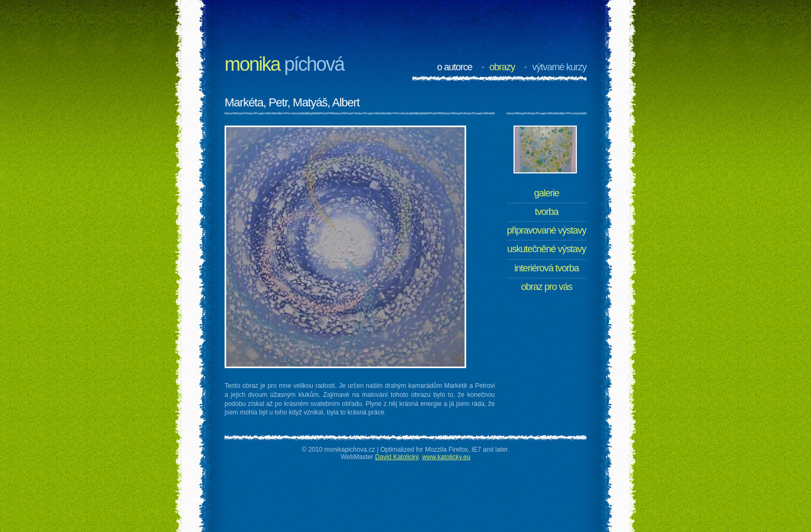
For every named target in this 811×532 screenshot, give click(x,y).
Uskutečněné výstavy (547, 249)
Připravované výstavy (546, 230)
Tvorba (547, 212)
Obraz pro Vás (547, 287)
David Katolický (397, 457)
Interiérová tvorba (546, 268)
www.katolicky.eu (446, 457)
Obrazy (502, 67)
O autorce (454, 67)
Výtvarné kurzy (559, 67)
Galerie (546, 193)
